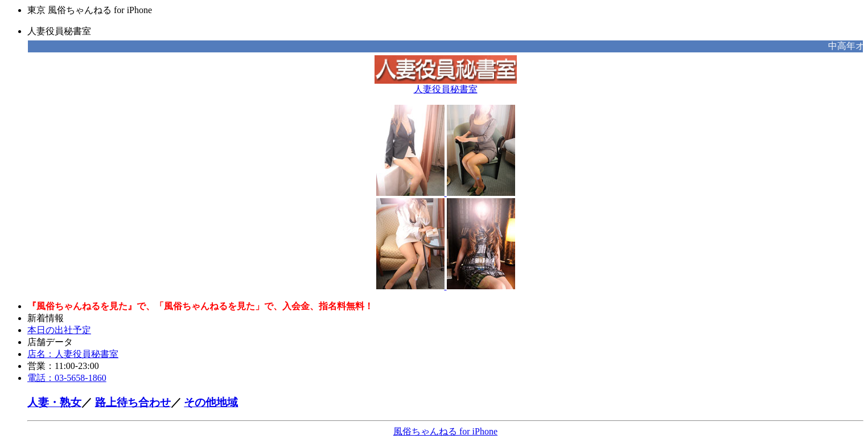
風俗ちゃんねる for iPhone (445, 431)
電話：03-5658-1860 (67, 378)
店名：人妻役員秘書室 (73, 354)
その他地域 (211, 402)
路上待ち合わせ (133, 402)
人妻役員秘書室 (446, 85)
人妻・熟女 (54, 402)
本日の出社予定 (59, 330)
